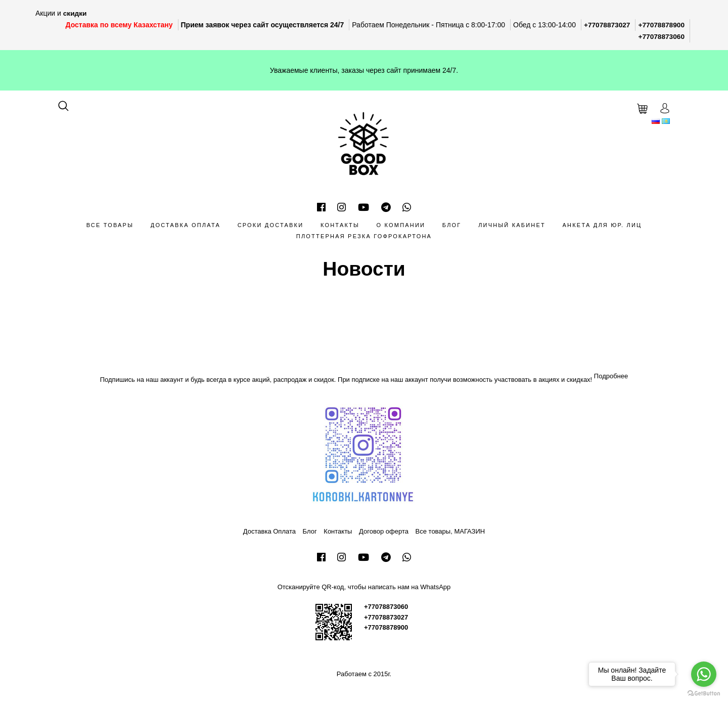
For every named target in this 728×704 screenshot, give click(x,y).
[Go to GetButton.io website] (704, 694)
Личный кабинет (512, 224)
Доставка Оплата (186, 224)
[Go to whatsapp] (704, 674)
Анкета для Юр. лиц (602, 224)
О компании (401, 224)
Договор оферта (384, 531)
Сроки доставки (271, 224)
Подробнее (611, 375)
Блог (452, 224)
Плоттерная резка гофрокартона (364, 236)
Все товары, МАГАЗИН (450, 531)
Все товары (110, 224)
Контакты (340, 224)
